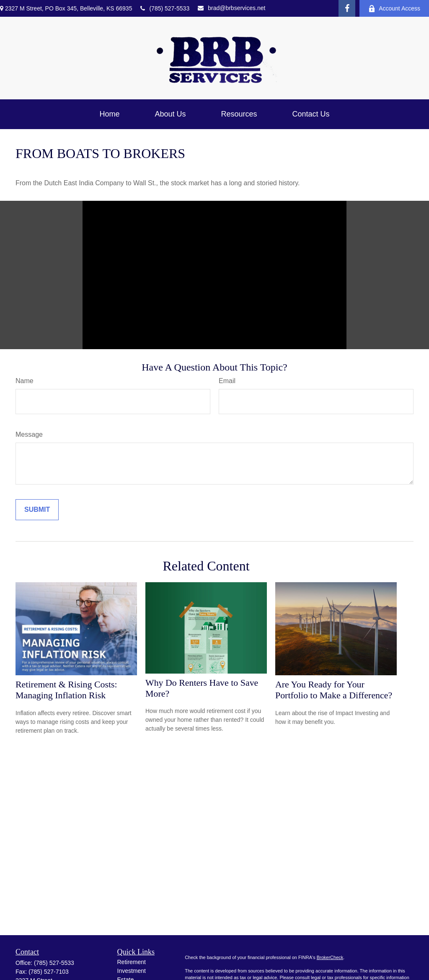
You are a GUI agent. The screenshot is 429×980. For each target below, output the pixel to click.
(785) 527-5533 (165, 8)
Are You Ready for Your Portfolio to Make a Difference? (334, 690)
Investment (132, 971)
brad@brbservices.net (231, 8)
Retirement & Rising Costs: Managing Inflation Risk (66, 690)
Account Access (394, 9)
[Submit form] (37, 510)
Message (29, 434)
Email (227, 381)
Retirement (132, 962)
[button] (109, 114)
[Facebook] (347, 8)
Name (25, 381)
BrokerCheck (330, 957)
